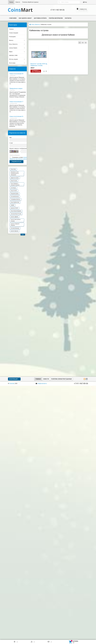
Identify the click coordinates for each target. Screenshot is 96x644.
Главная (11, 2)
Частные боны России (16, 214)
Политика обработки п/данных (30, 2)
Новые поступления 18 (16, 74)
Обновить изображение (15, 155)
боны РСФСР (14, 191)
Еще (23, 235)
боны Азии (13, 169)
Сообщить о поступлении (36, 71)
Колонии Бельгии (15, 196)
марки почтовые (15, 178)
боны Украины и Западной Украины (15, 184)
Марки (18, 52)
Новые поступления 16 (16, 116)
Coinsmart (12, 384)
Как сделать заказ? (25, 18)
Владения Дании (15, 194)
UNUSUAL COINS (13, 55)
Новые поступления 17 (16, 102)
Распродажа (12, 37)
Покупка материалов (56, 18)
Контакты (68, 18)
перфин (13, 205)
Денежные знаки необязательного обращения (15, 173)
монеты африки (14, 217)
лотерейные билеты (15, 199)
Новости (18, 2)
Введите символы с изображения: (18, 148)
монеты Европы (15, 231)
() (16, 642)
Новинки (11, 29)
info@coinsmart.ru (41, 384)
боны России (14, 181)
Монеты (18, 40)
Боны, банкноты (18, 44)
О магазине (13, 18)
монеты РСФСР (15, 208)
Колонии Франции (15, 228)
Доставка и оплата (40, 18)
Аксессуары (18, 63)
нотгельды (13, 188)
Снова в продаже (14, 33)
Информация (13, 379)
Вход (85, 2)
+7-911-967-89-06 (57, 10)
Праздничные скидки (16, 88)
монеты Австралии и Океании (16, 220)
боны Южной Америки (16, 211)
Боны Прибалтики (15, 202)
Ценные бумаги (18, 48)
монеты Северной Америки (15, 225)
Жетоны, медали (18, 59)
